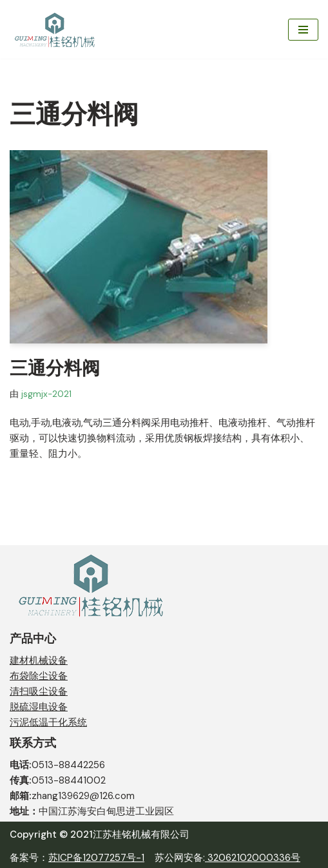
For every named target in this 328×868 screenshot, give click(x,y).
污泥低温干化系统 (48, 722)
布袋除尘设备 (39, 676)
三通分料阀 (55, 368)
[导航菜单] (303, 30)
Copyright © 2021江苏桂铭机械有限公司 (100, 834)
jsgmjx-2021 (46, 394)
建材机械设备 (39, 661)
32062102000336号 (253, 858)
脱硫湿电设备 (39, 707)
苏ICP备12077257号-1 (96, 858)
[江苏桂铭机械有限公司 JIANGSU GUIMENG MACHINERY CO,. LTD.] (56, 29)
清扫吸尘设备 (39, 691)
